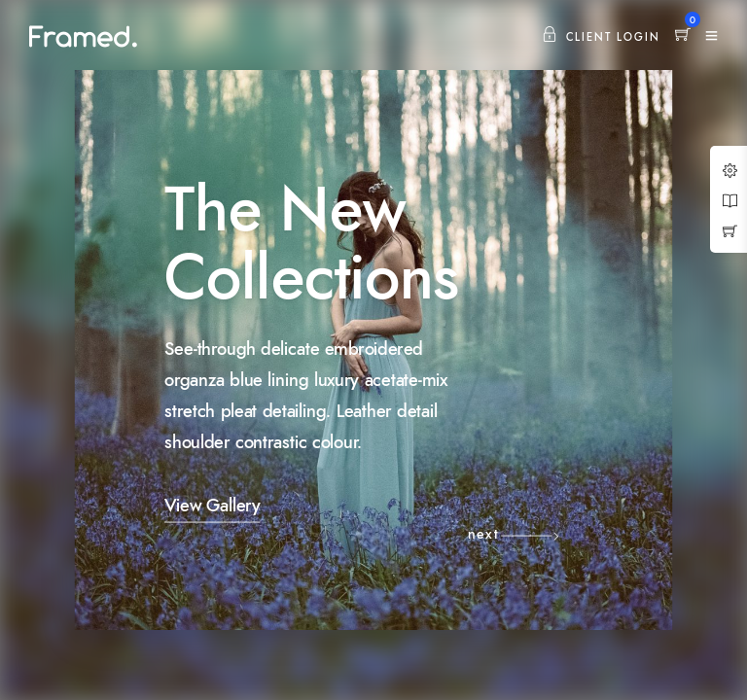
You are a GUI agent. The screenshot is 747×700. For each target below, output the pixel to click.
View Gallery (212, 507)
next (483, 535)
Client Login (601, 37)
